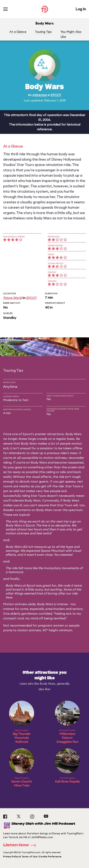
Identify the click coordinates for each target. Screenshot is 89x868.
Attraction (40, 95)
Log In (81, 9)
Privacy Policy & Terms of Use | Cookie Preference (32, 857)
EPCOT (56, 95)
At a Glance (18, 32)
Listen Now (21, 845)
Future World (13, 298)
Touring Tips (43, 32)
